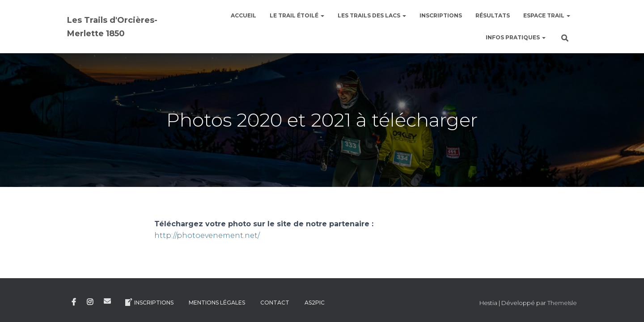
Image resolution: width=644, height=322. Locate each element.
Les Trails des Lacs (372, 15)
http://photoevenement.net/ (207, 235)
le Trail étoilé (297, 15)
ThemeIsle (562, 303)
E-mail (107, 301)
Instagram (90, 302)
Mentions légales (217, 303)
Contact (275, 303)
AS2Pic (315, 303)
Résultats (493, 15)
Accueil (244, 15)
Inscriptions (441, 15)
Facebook (74, 302)
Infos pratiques (516, 37)
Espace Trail (547, 15)
